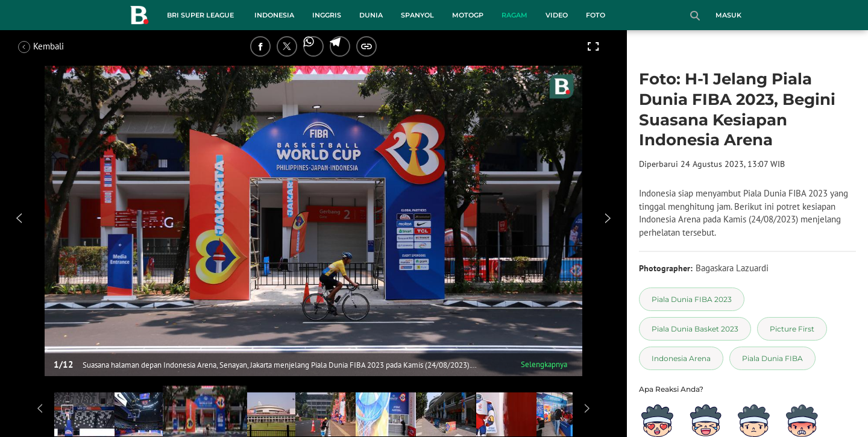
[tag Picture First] (792, 329)
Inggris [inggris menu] (327, 15)
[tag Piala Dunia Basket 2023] (695, 329)
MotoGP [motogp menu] (468, 15)
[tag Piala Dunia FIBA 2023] (692, 299)
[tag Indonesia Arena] (681, 358)
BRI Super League (200, 15)
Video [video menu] (557, 15)
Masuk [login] (728, 15)
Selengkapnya (544, 364)
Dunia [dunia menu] (371, 15)
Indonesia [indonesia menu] (274, 15)
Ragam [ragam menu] (514, 15)
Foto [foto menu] (596, 15)
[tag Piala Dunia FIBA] (772, 358)
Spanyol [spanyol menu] (417, 15)
